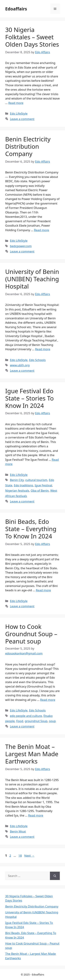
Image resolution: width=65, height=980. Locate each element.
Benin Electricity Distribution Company (28, 146)
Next (29, 856)
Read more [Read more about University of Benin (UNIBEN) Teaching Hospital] (43, 349)
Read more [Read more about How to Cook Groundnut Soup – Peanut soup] (48, 700)
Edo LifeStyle (19, 113)
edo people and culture (26, 716)
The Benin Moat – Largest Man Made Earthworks (32, 754)
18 (20, 856)
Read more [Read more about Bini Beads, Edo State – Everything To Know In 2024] (43, 590)
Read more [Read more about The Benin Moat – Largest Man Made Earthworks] (36, 815)
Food (20, 721)
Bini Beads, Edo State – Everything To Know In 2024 (31, 529)
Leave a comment (22, 119)
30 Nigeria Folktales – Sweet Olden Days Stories (32, 37)
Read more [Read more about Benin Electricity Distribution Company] (42, 230)
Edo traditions (23, 485)
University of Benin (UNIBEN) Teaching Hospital (32, 279)
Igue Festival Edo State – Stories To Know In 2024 (29, 398)
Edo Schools (37, 360)
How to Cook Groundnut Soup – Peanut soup (31, 634)
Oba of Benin (40, 491)
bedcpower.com (21, 246)
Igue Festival (43, 485)
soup (52, 721)
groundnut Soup (36, 721)
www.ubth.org (20, 365)
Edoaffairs (16, 9)
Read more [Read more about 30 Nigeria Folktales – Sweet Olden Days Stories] (16, 103)
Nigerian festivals (17, 491)
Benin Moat (18, 831)
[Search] (55, 876)
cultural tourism (36, 480)
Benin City (17, 480)
